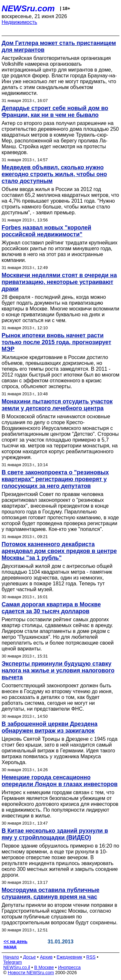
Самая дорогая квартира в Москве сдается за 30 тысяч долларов (51, 608)
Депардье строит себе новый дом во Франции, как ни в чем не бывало (55, 112)
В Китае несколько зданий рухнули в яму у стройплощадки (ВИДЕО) (55, 834)
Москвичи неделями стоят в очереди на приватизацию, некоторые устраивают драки (59, 282)
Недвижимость (19, 22)
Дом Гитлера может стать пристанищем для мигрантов (59, 46)
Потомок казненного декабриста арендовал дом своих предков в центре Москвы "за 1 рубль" (59, 551)
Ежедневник (70, 957)
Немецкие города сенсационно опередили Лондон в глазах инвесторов (60, 781)
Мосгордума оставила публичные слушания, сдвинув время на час (50, 893)
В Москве (44, 967)
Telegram (13, 962)
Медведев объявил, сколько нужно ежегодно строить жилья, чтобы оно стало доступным (54, 174)
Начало (11, 957)
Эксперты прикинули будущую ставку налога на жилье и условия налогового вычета (58, 670)
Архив (46, 957)
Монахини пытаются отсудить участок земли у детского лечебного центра (57, 405)
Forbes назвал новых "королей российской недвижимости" (46, 231)
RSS (91, 957)
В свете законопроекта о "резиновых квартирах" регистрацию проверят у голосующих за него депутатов (55, 479)
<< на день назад (15, 944)
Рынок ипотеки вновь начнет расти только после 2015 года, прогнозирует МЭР (56, 342)
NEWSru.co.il (17, 967)
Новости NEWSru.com (31, 973)
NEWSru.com (28, 8)
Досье (29, 957)
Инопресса (70, 967)
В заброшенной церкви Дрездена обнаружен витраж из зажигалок (50, 727)
